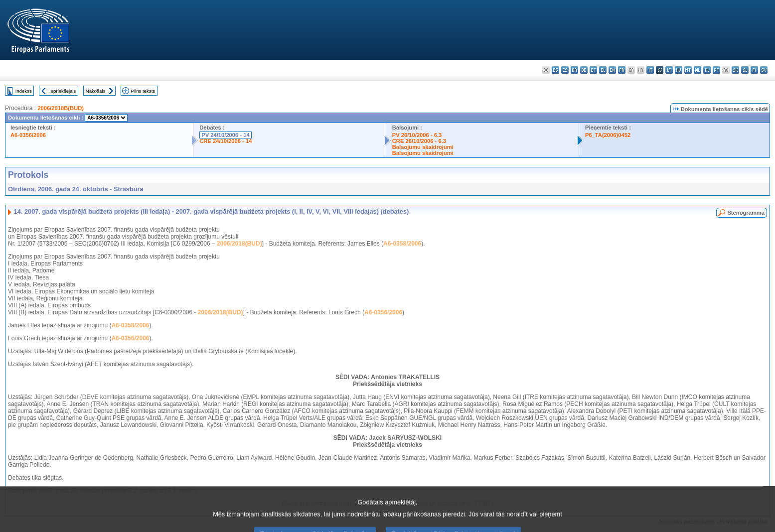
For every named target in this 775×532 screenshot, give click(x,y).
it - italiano (650, 70)
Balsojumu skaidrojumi (423, 147)
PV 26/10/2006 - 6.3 (417, 135)
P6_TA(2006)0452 (608, 135)
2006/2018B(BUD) (61, 108)
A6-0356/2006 (28, 135)
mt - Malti (688, 70)
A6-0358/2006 (402, 244)
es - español (555, 70)
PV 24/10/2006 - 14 (225, 135)
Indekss (24, 91)
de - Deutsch (584, 70)
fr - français (622, 70)
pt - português (716, 70)
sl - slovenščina (745, 70)
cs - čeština (565, 70)
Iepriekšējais (63, 91)
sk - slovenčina (735, 70)
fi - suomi (754, 70)
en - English (612, 70)
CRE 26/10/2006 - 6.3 (419, 141)
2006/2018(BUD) (239, 244)
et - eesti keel (593, 70)
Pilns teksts (143, 91)
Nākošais (95, 91)
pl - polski (707, 70)
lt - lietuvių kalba (669, 70)
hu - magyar (679, 70)
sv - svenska (764, 70)
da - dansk (574, 70)
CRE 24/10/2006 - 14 (226, 141)
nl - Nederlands (697, 70)
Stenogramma (746, 213)
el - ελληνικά (603, 70)
